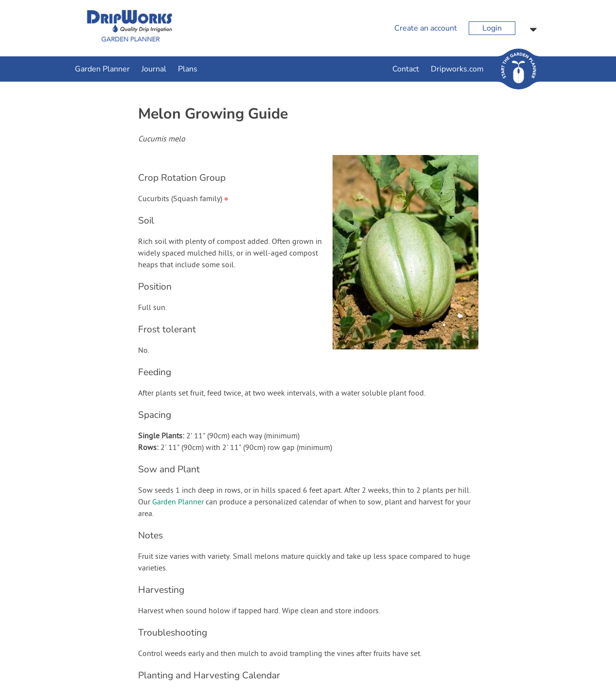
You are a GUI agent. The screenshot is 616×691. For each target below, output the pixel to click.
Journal (154, 69)
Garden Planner (102, 69)
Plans (188, 69)
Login (492, 28)
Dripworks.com (457, 69)
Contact (406, 69)
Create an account (426, 28)
